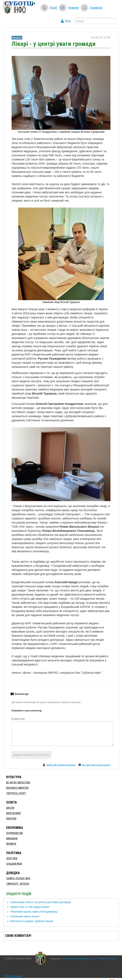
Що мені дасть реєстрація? (96, 765)
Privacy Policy (106, 958)
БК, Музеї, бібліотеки (18, 783)
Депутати (12, 858)
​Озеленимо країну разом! (25, 916)
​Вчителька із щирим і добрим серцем (32, 921)
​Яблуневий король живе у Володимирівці (34, 912)
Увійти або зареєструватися (61, 765)
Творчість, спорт (16, 793)
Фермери (11, 844)
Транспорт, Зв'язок (18, 884)
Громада (96, 8)
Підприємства (14, 833)
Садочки (11, 819)
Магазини (12, 838)
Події (53, 8)
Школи (10, 808)
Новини (73, 8)
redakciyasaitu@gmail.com (78, 959)
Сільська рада (14, 864)
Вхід (68, 21)
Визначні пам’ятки (17, 788)
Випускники (13, 813)
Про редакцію (13, 976)
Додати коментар (31, 755)
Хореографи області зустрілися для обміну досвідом (41, 902)
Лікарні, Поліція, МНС (18, 878)
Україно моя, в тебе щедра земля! (30, 907)
